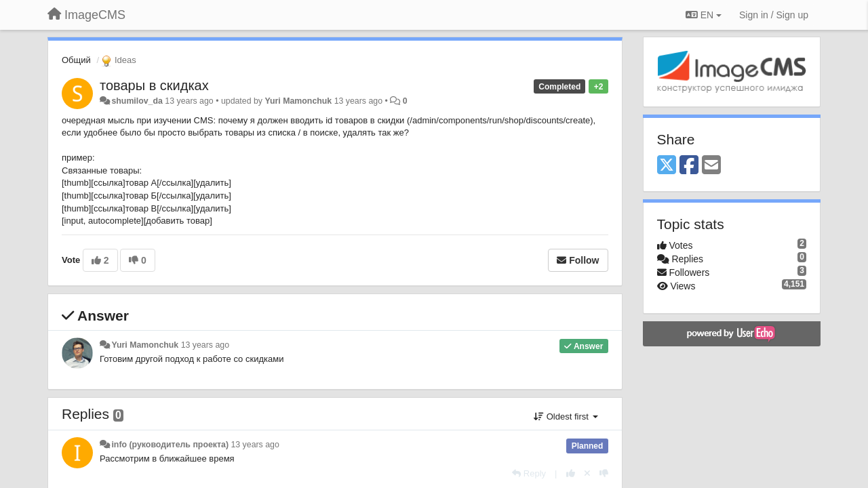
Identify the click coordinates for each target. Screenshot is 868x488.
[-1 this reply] (604, 473)
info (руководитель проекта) (170, 445)
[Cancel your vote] (587, 473)
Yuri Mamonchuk (298, 101)
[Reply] (529, 473)
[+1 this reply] (571, 473)
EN (704, 15)
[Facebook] (689, 166)
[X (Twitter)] (667, 166)
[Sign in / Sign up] (774, 15)
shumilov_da (137, 101)
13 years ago (205, 345)
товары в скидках (154, 85)
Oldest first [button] (566, 416)
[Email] (711, 166)
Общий (76, 60)
